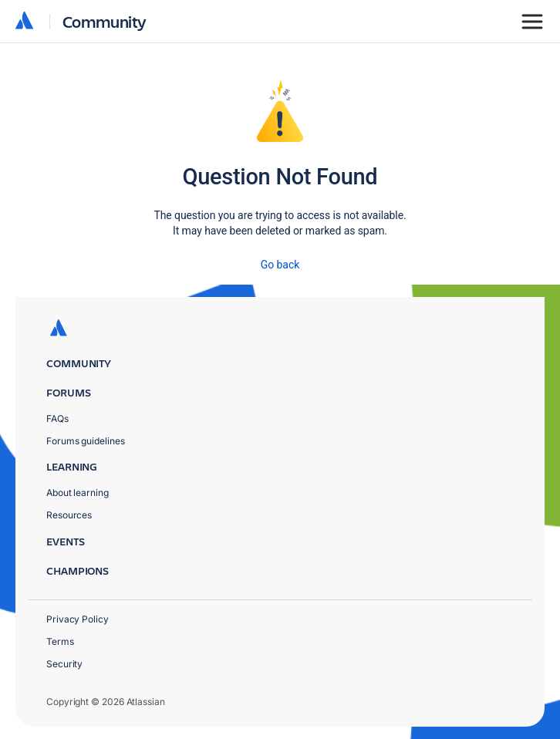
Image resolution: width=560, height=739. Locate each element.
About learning (78, 493)
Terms (60, 641)
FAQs (57, 418)
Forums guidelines (86, 441)
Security (64, 664)
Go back (280, 265)
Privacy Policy (78, 619)
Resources (69, 515)
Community (105, 21)
